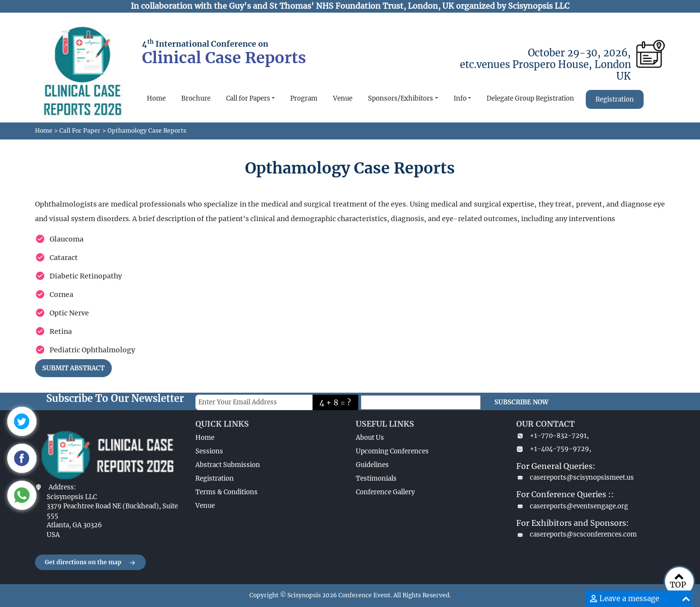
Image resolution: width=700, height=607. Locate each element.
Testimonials (376, 478)
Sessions (209, 451)
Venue (343, 98)
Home (156, 98)
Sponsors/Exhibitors (401, 98)
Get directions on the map (90, 563)
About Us (370, 438)
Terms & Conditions (227, 492)
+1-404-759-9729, (554, 449)
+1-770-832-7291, (552, 436)
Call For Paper (80, 130)
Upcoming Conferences (392, 451)
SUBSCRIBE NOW (521, 402)
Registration (615, 99)
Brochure (196, 98)
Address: (62, 487)
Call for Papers (248, 98)
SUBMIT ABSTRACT (73, 368)
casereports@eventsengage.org (572, 506)
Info (460, 98)
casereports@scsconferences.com (577, 534)
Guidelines (372, 465)
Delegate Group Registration (530, 98)
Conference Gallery (385, 492)
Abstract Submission (228, 465)
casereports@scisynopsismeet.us (575, 477)
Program (304, 98)
